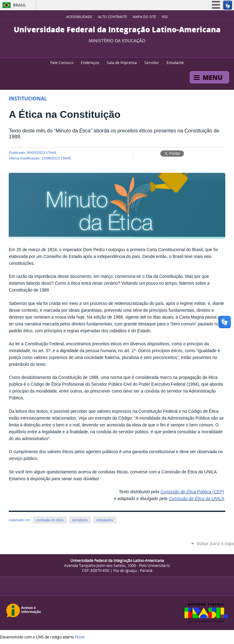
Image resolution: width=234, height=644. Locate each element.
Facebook (114, 50)
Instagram (129, 50)
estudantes (105, 520)
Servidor (152, 62)
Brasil (20, 5)
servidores (80, 520)
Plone (80, 637)
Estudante (175, 62)
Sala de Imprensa (122, 62)
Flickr (122, 50)
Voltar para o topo (215, 543)
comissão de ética (50, 520)
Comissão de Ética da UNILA (196, 499)
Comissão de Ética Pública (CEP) (192, 492)
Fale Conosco (62, 62)
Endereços (90, 62)
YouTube (106, 50)
